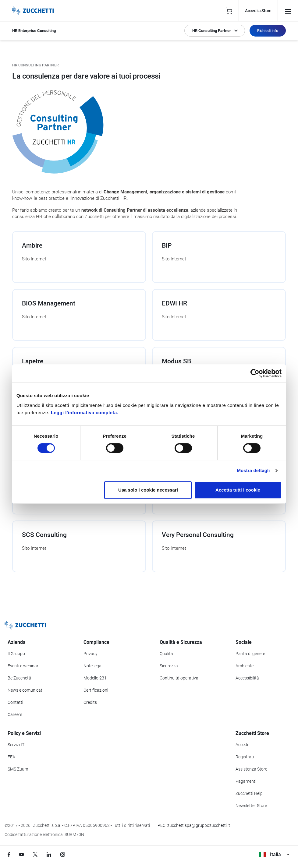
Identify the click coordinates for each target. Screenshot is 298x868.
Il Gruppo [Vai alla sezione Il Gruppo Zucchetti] (16, 654)
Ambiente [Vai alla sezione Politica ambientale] (245, 666)
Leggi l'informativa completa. (85, 413)
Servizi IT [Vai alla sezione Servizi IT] (16, 745)
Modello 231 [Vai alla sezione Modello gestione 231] (95, 678)
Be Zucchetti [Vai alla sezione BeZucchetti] (19, 678)
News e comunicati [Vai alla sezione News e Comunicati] (25, 690)
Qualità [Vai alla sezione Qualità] (166, 654)
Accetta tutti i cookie (238, 490)
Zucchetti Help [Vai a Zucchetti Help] (249, 793)
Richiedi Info (268, 31)
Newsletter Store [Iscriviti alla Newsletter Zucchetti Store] (251, 806)
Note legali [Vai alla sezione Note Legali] (93, 666)
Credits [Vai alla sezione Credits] (90, 702)
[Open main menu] (288, 11)
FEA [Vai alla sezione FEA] (11, 757)
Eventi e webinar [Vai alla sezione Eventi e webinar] (23, 666)
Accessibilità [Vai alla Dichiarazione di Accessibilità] (247, 678)
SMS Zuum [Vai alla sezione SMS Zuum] (18, 769)
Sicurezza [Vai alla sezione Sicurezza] (169, 666)
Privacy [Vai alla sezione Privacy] (90, 654)
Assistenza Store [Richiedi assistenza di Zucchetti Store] (251, 769)
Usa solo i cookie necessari (148, 490)
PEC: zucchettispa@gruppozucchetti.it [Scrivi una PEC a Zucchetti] (194, 825)
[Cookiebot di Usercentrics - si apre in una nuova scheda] (255, 373)
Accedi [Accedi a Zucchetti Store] (242, 745)
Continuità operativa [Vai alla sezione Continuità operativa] (179, 678)
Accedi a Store (258, 11)
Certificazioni (96, 690)
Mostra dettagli (253, 470)
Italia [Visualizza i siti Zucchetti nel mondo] (274, 854)
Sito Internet (34, 259)
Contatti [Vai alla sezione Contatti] (15, 702)
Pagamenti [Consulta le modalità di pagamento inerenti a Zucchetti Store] (246, 781)
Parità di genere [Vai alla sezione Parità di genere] (250, 654)
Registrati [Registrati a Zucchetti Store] (245, 757)
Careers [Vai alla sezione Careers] (15, 715)
